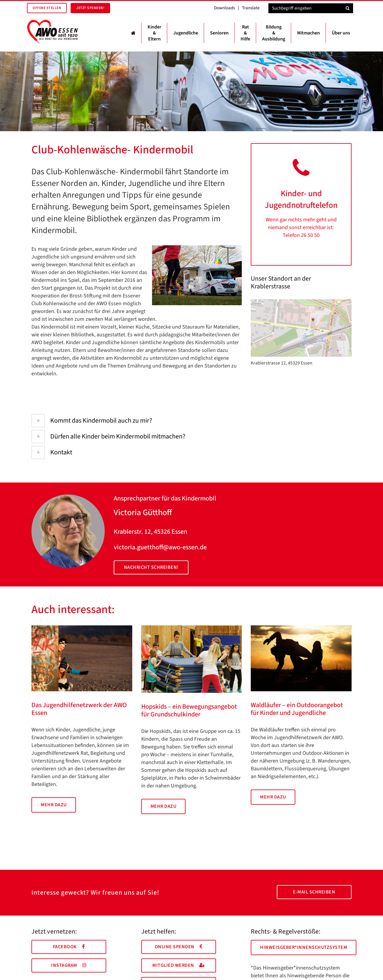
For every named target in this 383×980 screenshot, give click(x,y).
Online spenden (179, 947)
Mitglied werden (178, 965)
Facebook (69, 947)
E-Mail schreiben (314, 892)
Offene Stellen (47, 8)
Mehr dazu (54, 805)
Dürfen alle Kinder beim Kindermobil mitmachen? (108, 436)
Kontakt (52, 452)
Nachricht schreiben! (151, 567)
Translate (251, 8)
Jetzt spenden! (90, 8)
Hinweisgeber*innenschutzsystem (304, 947)
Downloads (224, 8)
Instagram (69, 965)
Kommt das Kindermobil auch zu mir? (92, 421)
